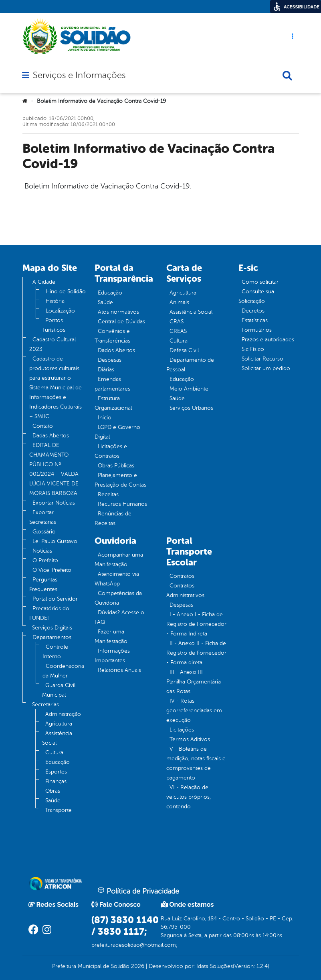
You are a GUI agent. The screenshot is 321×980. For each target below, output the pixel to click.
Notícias (42, 551)
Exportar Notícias (54, 503)
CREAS (178, 331)
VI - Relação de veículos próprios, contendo (189, 797)
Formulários (257, 330)
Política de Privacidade (138, 891)
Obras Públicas (116, 466)
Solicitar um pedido (266, 368)
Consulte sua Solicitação (256, 296)
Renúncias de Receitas (113, 518)
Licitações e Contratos (111, 451)
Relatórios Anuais (119, 670)
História (55, 301)
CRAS (177, 322)
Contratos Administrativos (185, 590)
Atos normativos (118, 312)
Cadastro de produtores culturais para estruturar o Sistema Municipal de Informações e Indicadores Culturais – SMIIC (56, 388)
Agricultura (59, 724)
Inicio (105, 418)
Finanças (56, 781)
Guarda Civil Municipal (59, 690)
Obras (53, 791)
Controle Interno (55, 652)
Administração (63, 714)
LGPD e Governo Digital (117, 432)
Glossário (44, 532)
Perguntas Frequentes (43, 584)
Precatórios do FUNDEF (49, 613)
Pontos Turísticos (54, 325)
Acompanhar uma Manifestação (119, 560)
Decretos (253, 311)
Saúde (53, 801)
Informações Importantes (112, 656)
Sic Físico (253, 349)
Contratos (182, 576)
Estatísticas (255, 320)
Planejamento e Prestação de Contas (120, 480)
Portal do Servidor (55, 599)
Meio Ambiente (189, 389)
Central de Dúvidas (121, 322)
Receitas (108, 494)
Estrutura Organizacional (113, 403)
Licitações (182, 730)
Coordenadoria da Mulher (63, 671)
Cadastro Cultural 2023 (52, 344)
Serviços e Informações (79, 75)
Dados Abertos (116, 350)
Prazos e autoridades (268, 340)
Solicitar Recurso (262, 359)
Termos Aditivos (190, 739)
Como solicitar (260, 282)
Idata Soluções (215, 966)
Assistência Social (57, 738)
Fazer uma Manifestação (111, 636)
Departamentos (52, 637)
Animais (179, 302)
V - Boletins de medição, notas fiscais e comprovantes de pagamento (196, 763)
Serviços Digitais (52, 628)
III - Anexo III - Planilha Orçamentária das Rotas (194, 682)
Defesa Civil (184, 350)
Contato (43, 426)
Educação (58, 762)
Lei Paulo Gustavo (55, 541)
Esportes (56, 772)
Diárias (106, 370)
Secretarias (45, 704)
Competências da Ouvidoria (118, 598)
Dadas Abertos (51, 436)
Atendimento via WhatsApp (117, 579)
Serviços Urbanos (191, 408)
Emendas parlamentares (112, 384)
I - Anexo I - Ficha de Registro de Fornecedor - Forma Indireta (196, 624)
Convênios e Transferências (112, 336)
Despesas (110, 360)
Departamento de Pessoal (190, 365)
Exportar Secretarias (43, 517)
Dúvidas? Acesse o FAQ (119, 617)
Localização (60, 311)
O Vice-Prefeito (52, 570)
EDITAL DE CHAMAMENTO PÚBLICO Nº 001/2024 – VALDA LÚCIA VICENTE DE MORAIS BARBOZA (54, 469)
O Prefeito (45, 560)
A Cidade (44, 282)
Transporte (58, 810)
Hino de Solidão (66, 292)
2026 (137, 966)
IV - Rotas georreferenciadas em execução (194, 710)
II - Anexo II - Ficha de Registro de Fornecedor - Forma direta (196, 653)
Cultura (54, 753)
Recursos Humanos (122, 504)
